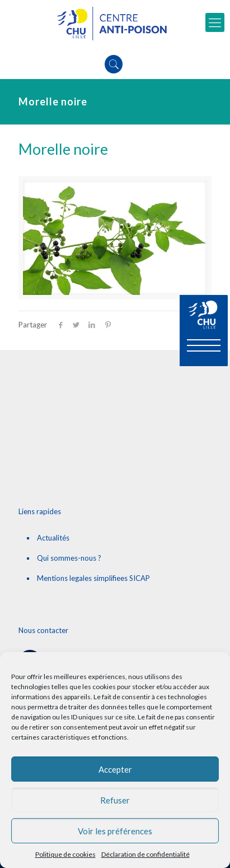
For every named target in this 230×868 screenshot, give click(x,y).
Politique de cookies (65, 854)
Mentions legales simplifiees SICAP (93, 578)
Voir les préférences (115, 831)
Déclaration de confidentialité (145, 854)
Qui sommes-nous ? (69, 558)
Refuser (115, 800)
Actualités (53, 538)
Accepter (115, 769)
